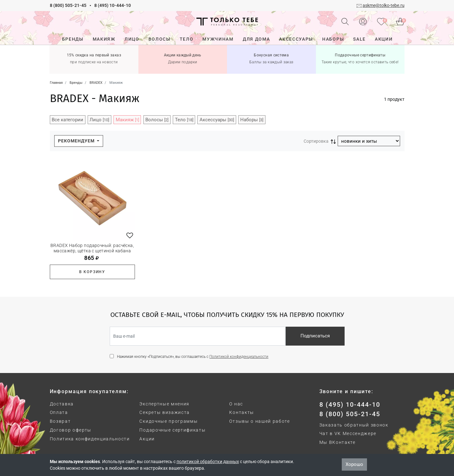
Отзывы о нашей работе (259, 421)
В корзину (92, 272)
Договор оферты (71, 430)
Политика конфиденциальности (90, 439)
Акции (147, 439)
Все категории (67, 120)
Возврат (60, 421)
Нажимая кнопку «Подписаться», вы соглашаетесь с (193, 357)
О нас (236, 404)
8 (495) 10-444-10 (113, 5)
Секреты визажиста (165, 412)
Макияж (127, 120)
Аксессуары (217, 120)
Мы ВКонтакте (338, 442)
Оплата (59, 412)
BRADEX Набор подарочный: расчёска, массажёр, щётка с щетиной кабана (92, 248)
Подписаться (315, 336)
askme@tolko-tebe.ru (384, 5)
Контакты (242, 412)
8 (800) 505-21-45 (68, 5)
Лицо (99, 120)
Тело (184, 120)
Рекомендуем (77, 141)
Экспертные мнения (164, 404)
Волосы (157, 120)
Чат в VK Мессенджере (348, 433)
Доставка (62, 404)
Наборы (252, 120)
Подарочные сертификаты (172, 430)
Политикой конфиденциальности (239, 357)
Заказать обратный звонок (354, 425)
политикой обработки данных (208, 462)
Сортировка (316, 141)
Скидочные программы (169, 421)
